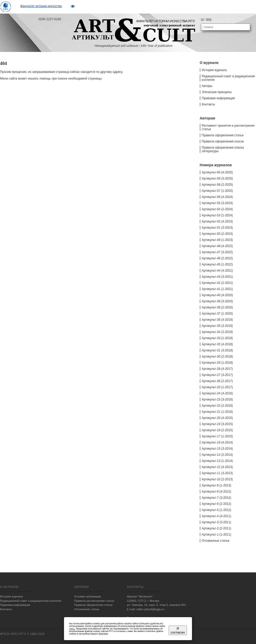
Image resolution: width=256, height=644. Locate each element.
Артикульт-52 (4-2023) (217, 221)
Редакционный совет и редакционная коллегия (228, 78)
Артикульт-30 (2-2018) (217, 357)
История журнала (214, 70)
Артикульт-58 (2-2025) (217, 185)
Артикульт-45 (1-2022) (217, 264)
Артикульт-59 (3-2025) (217, 179)
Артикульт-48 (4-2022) (217, 246)
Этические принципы (217, 92)
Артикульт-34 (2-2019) (217, 332)
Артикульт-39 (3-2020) (217, 301)
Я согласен (178, 630)
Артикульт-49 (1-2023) (217, 240)
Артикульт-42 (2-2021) (217, 283)
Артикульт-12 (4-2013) (217, 467)
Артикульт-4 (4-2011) (216, 516)
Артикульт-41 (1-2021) (217, 289)
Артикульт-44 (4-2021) (217, 271)
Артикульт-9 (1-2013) (216, 485)
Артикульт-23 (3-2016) (217, 399)
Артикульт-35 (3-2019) (217, 326)
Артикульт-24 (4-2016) (217, 393)
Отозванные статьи (216, 541)
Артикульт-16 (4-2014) (217, 442)
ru (202, 19)
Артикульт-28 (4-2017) (217, 369)
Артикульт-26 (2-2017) (217, 381)
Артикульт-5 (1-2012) (216, 510)
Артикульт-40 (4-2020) (217, 295)
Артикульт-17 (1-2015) (217, 436)
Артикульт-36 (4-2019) (217, 320)
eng (209, 19)
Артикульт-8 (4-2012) (216, 492)
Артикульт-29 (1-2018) (217, 363)
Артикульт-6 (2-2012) (216, 504)
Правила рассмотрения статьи (94, 601)
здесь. (72, 629)
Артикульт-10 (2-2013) (217, 479)
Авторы (207, 86)
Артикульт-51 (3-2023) (217, 228)
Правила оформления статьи (223, 135)
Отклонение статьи (87, 609)
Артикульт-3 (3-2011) (216, 522)
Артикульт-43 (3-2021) (217, 277)
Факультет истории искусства (41, 6)
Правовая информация (218, 98)
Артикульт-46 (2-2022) (217, 258)
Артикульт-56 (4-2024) (217, 197)
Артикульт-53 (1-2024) (217, 215)
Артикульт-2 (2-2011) (216, 528)
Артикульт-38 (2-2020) (217, 307)
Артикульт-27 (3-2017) (217, 375)
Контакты (208, 104)
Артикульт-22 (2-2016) (217, 406)
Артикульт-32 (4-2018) (217, 344)
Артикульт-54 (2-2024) (217, 209)
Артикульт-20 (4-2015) (217, 418)
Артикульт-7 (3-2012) (216, 498)
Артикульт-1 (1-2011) (216, 535)
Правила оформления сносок (223, 141)
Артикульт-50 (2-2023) (217, 234)
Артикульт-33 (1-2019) (217, 338)
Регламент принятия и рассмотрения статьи (228, 127)
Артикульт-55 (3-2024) (217, 203)
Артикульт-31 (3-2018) (217, 350)
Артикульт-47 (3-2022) (217, 252)
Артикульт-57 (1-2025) (217, 191)
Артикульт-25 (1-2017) (217, 387)
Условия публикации (87, 596)
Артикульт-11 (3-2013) (217, 473)
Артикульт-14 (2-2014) (217, 455)
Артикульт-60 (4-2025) (217, 172)
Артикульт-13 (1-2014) (217, 461)
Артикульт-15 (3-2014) (217, 449)
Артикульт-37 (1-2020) (217, 314)
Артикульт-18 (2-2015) (217, 430)
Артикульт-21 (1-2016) (217, 412)
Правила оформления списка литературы (223, 149)
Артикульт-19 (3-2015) (217, 424)
